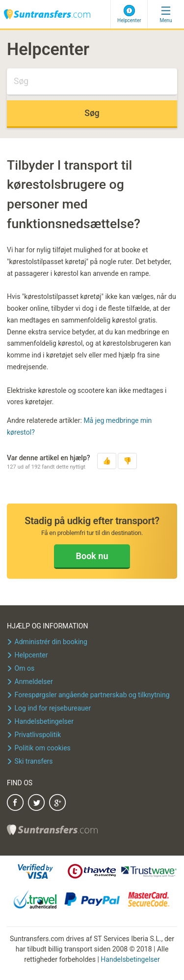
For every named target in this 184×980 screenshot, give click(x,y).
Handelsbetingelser (130, 959)
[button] (107, 461)
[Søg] (92, 82)
